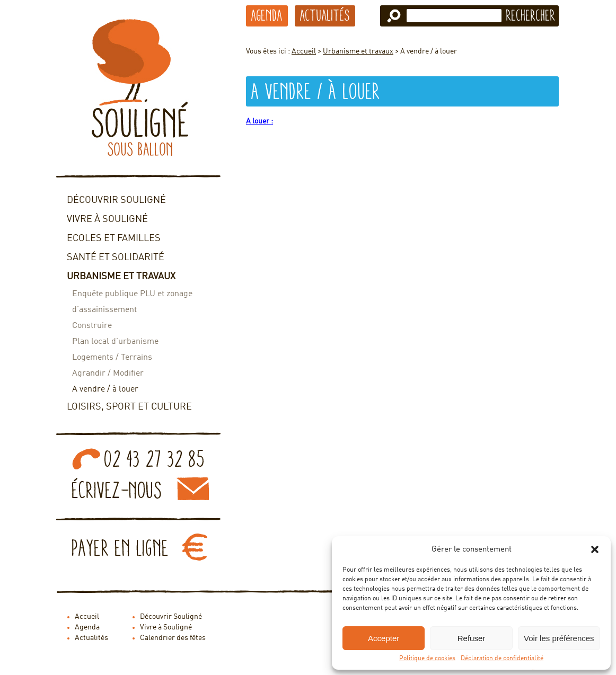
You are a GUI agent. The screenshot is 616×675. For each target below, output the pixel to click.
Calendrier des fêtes (173, 638)
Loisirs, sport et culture (129, 407)
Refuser (472, 638)
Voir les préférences (559, 638)
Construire (92, 326)
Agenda (267, 15)
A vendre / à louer (105, 389)
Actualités (325, 15)
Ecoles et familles (114, 238)
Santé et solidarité (116, 257)
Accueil (304, 51)
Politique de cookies (427, 659)
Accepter (384, 638)
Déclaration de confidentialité (502, 659)
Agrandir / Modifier (108, 374)
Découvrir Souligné (116, 200)
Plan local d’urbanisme (115, 342)
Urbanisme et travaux (121, 277)
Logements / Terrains (112, 358)
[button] (595, 549)
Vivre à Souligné (107, 219)
